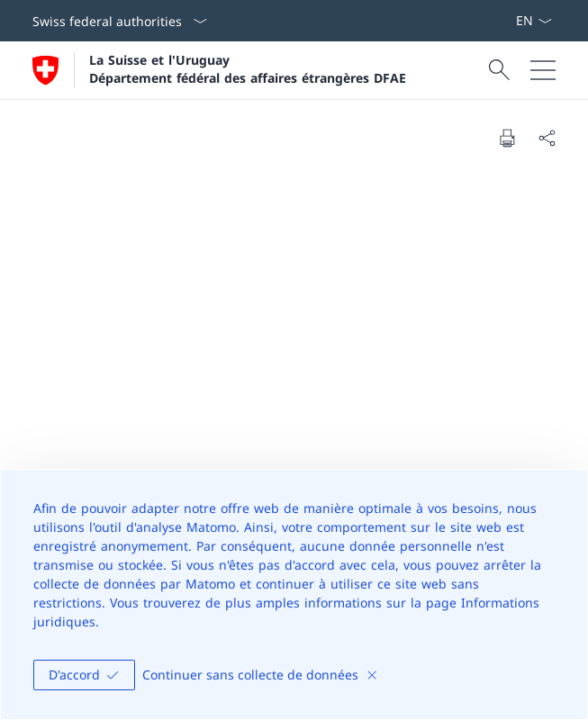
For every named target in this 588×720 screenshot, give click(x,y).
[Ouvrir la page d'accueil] (219, 70)
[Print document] (507, 138)
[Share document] (547, 138)
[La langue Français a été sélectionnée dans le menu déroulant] (534, 21)
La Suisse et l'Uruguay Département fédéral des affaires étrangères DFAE (248, 68)
